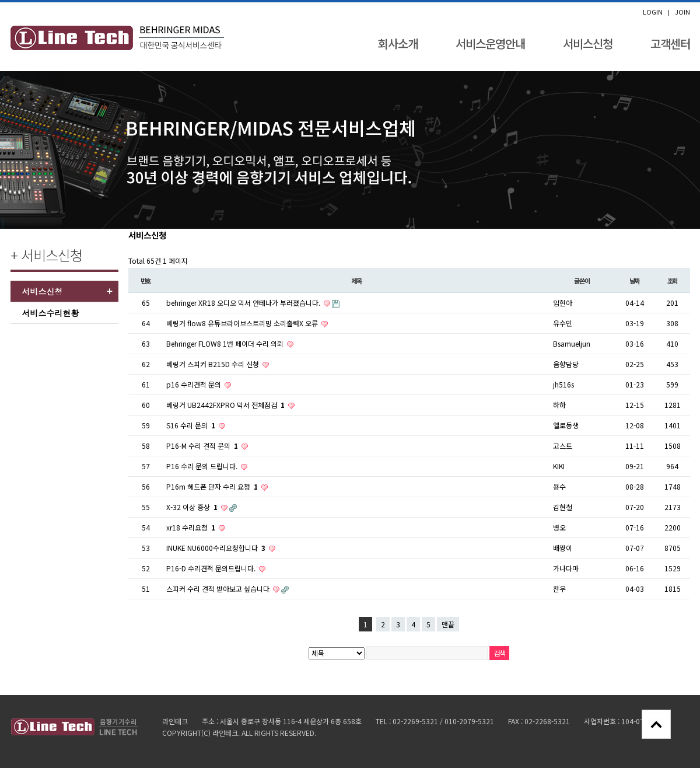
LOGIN (653, 12)
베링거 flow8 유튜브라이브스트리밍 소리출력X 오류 (243, 323)
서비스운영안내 (490, 43)
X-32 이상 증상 (193, 507)
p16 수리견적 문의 (195, 384)
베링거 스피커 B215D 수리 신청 (213, 364)
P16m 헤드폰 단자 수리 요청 (213, 486)
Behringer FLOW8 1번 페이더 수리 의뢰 (226, 343)
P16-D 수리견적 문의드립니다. (212, 568)
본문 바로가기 (0, 3)
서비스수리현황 (51, 313)
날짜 (635, 281)
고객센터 (670, 43)
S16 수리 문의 (192, 425)
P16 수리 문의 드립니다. (203, 466)
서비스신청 (588, 43)
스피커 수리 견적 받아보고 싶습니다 (219, 589)
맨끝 (448, 624)
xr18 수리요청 (192, 527)
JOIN (682, 12)
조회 (673, 281)
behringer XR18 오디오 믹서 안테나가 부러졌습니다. (244, 303)
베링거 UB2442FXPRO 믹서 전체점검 (226, 405)
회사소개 (398, 43)
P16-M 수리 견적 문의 (203, 446)
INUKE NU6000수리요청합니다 (217, 548)
